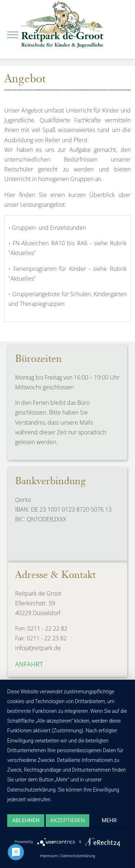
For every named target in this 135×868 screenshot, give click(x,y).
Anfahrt (29, 664)
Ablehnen (26, 820)
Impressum (49, 856)
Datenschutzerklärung (78, 856)
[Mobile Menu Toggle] (13, 35)
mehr (109, 820)
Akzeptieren (67, 820)
